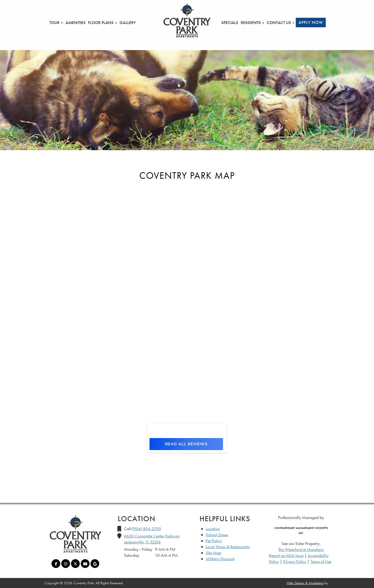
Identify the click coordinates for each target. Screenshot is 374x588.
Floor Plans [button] (102, 23)
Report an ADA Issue (286, 555)
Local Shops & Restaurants (228, 547)
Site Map (213, 553)
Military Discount (220, 559)
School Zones (217, 535)
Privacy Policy (295, 561)
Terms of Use (321, 561)
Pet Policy (214, 541)
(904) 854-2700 (146, 529)
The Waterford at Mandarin (301, 549)
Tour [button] (56, 23)
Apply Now (311, 22)
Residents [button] (252, 23)
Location (213, 529)
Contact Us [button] (281, 23)
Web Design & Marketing (305, 583)
